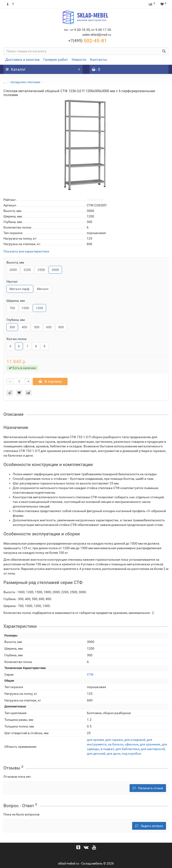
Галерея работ (56, 60)
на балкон (116, 744)
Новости (79, 60)
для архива (95, 740)
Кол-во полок (17, 339)
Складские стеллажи (25, 82)
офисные (132, 744)
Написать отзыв (148, 788)
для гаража (114, 740)
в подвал (107, 749)
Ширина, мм (16, 301)
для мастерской (153, 749)
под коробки (131, 754)
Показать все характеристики (26, 251)
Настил (12, 282)
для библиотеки (128, 749)
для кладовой (135, 740)
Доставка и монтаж (22, 60)
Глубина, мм (16, 320)
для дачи (114, 754)
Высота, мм (15, 262)
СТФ (90, 674)
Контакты (98, 60)
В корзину (50, 381)
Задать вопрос (149, 826)
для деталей (96, 754)
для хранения (150, 744)
